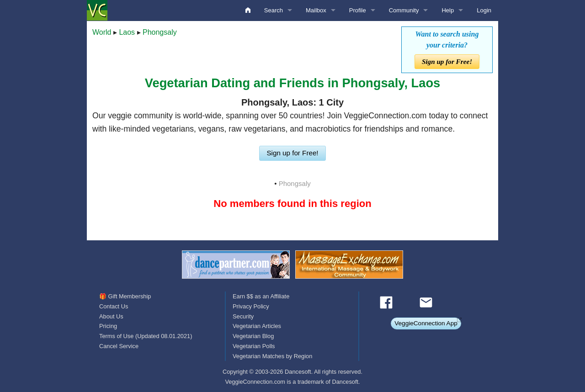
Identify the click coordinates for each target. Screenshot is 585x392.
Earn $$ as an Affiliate (261, 296)
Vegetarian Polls (254, 346)
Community (404, 10)
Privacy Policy (251, 306)
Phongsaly (160, 32)
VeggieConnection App (426, 323)
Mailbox (316, 10)
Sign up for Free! (447, 61)
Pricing (108, 326)
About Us (111, 316)
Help (448, 10)
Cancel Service (119, 346)
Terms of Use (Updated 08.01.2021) (146, 336)
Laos (127, 32)
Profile (358, 10)
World (102, 32)
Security (243, 316)
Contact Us (114, 306)
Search (274, 10)
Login (484, 10)
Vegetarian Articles (257, 326)
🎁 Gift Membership (125, 296)
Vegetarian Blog (253, 336)
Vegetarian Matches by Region (272, 356)
